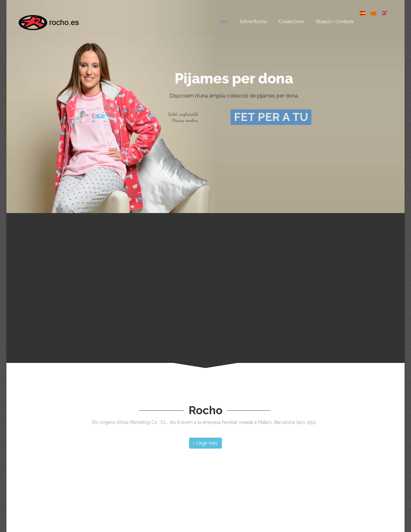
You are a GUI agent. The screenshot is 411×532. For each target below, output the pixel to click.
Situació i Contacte (335, 21)
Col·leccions (291, 21)
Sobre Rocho (253, 21)
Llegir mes (205, 443)
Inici (224, 21)
